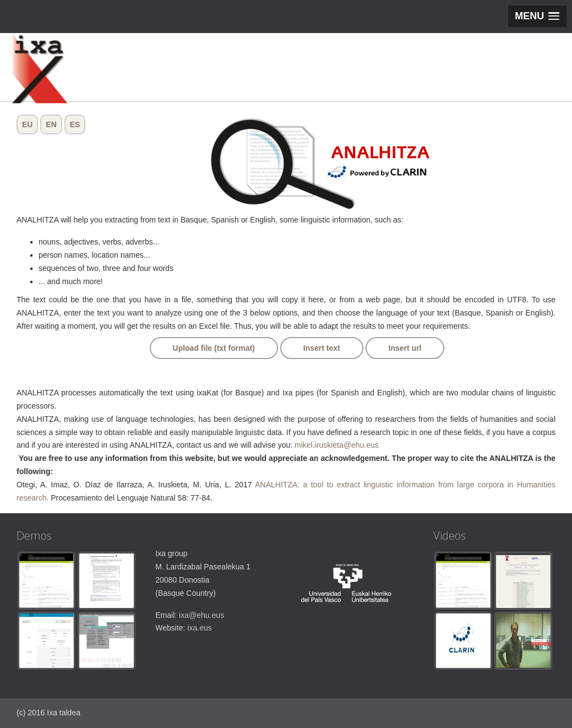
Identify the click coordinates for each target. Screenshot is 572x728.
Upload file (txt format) (214, 348)
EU (27, 124)
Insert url (405, 348)
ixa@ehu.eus (201, 615)
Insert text (322, 348)
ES (75, 124)
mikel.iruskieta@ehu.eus (337, 445)
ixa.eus (199, 628)
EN (51, 124)
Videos (450, 536)
